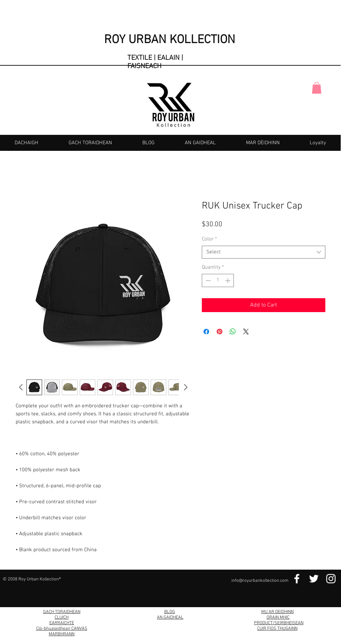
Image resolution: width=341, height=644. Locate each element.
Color (209, 239)
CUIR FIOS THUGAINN (277, 629)
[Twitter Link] (314, 579)
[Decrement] (208, 281)
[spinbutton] (218, 281)
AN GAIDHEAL (170, 618)
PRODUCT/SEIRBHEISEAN (279, 623)
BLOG (170, 612)
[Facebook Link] (297, 579)
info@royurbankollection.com (260, 581)
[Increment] (228, 281)
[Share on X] (246, 332)
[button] (317, 88)
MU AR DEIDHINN (277, 612)
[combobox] (264, 252)
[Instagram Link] (331, 579)
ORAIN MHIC (278, 618)
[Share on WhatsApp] (233, 332)
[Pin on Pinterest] (220, 332)
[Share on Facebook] (206, 332)
